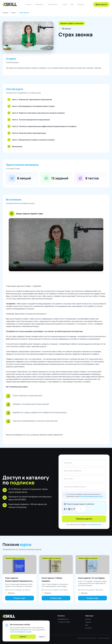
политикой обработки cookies (21, 632)
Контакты (81, 4)
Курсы (65, 4)
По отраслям (54, 4)
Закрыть (42, 637)
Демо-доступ (101, 4)
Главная (5, 13)
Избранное (40, 4)
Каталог (29, 4)
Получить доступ (84, 519)
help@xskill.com (63, 619)
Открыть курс (19, 598)
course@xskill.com (95, 525)
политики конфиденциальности (91, 496)
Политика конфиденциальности (87, 638)
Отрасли (88, 622)
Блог (72, 4)
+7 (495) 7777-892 (64, 622)
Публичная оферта (104, 638)
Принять (23, 637)
